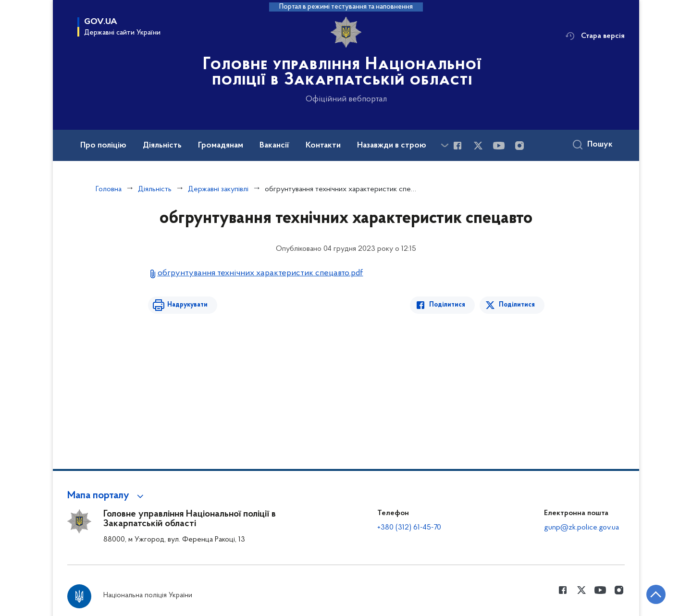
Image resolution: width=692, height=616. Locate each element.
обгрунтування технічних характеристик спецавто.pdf (260, 273)
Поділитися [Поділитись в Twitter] (517, 305)
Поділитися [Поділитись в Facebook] (447, 305)
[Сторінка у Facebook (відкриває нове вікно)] (457, 146)
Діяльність (155, 189)
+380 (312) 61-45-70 (409, 528)
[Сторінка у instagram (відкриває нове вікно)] (519, 146)
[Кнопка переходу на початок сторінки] (656, 594)
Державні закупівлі (218, 189)
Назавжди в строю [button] (392, 146)
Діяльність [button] (162, 146)
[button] (107, 496)
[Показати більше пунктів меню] (445, 145)
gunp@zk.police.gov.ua (581, 528)
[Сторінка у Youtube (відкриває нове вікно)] (499, 146)
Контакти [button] (323, 146)
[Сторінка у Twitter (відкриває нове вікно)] (478, 146)
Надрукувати (187, 305)
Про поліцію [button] (103, 146)
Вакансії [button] (274, 146)
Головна (109, 189)
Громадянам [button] (221, 146)
